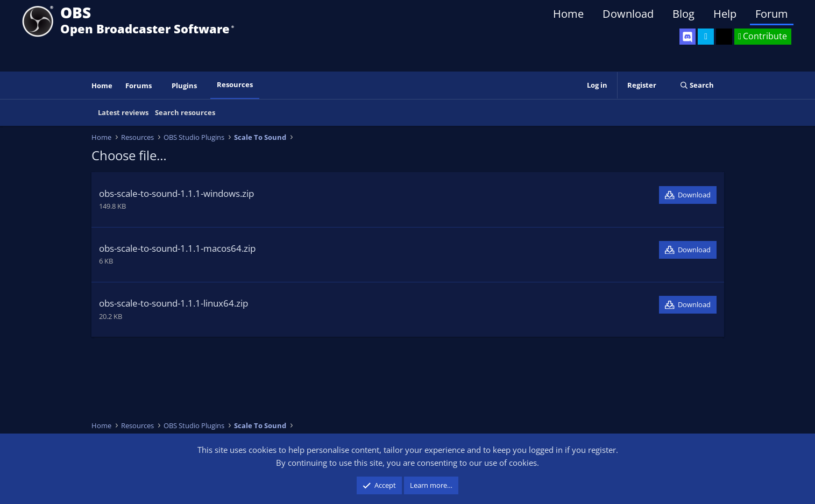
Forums (139, 86)
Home (568, 14)
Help (725, 14)
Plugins (184, 86)
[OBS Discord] (688, 37)
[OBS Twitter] (706, 37)
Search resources (185, 112)
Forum (772, 14)
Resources (235, 84)
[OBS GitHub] (724, 37)
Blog (683, 14)
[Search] (697, 85)
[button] (159, 86)
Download (628, 14)
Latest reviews (123, 112)
